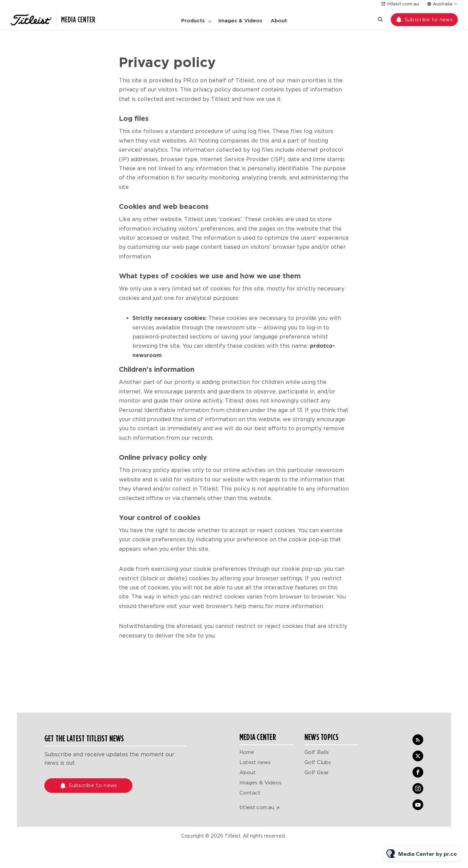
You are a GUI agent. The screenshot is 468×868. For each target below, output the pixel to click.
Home (247, 752)
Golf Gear (317, 773)
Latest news (255, 762)
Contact (250, 793)
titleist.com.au (403, 4)
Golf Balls (317, 752)
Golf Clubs (318, 762)
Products (193, 21)
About (279, 21)
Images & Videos (240, 21)
